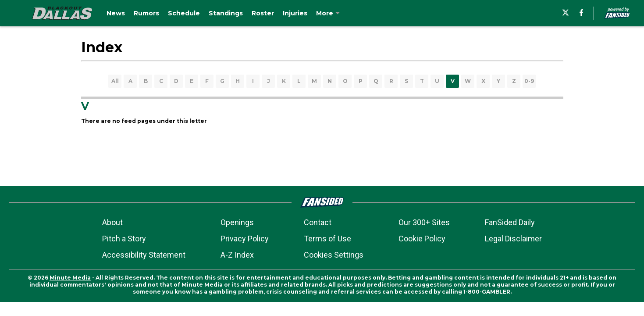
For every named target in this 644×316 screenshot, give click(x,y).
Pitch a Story (124, 239)
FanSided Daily (510, 222)
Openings (237, 222)
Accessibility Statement (144, 255)
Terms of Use (327, 239)
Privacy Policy (245, 239)
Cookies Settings (334, 255)
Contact (318, 222)
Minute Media (70, 278)
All (115, 81)
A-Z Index (237, 255)
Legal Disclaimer (513, 239)
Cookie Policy (422, 239)
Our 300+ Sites (424, 222)
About (112, 222)
